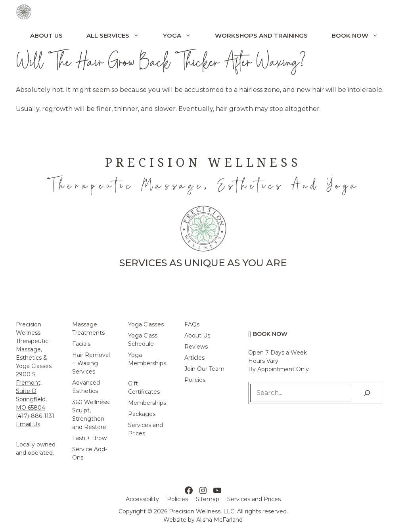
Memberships (147, 403)
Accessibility (142, 499)
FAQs (192, 324)
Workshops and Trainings (261, 35)
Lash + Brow (89, 438)
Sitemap (208, 499)
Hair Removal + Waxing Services (91, 363)
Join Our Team (204, 369)
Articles (194, 358)
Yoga (183, 36)
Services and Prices (254, 499)
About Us (46, 35)
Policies (195, 380)
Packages (142, 414)
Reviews (196, 347)
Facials (81, 344)
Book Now (361, 36)
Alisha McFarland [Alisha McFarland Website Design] (219, 520)
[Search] (367, 393)
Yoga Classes (146, 324)
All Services (119, 36)
